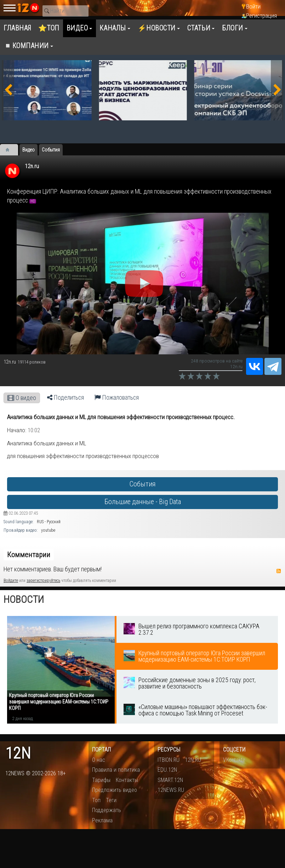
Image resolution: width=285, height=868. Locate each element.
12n (18, 753)
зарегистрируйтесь (43, 581)
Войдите (11, 581)
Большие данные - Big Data (143, 502)
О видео (22, 398)
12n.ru (32, 166)
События (142, 484)
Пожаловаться (117, 398)
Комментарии (29, 555)
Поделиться (65, 398)
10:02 (34, 430)
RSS (279, 571)
